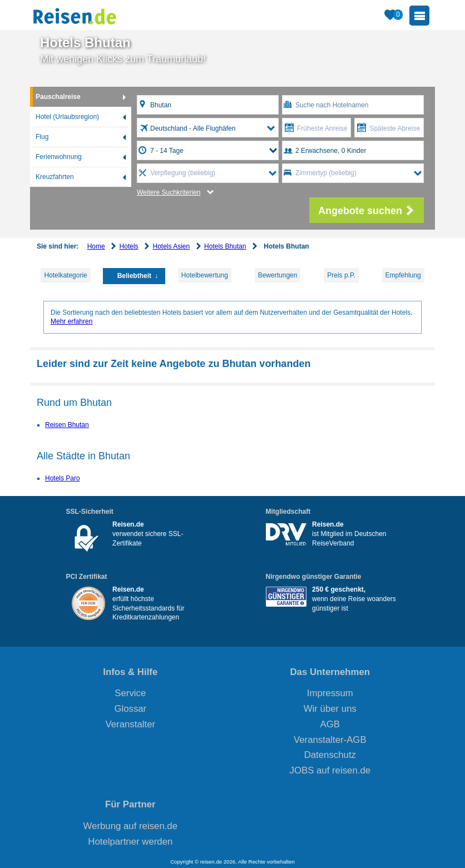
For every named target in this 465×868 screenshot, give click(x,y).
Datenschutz (330, 755)
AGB (330, 724)
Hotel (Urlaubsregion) (67, 117)
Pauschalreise (58, 97)
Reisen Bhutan (67, 425)
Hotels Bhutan (225, 246)
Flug (42, 137)
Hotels (129, 246)
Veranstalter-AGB (330, 740)
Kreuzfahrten (55, 177)
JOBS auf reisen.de (330, 770)
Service (130, 693)
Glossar (130, 709)
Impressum (330, 693)
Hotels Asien (171, 246)
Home (96, 246)
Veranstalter (131, 724)
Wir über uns (330, 709)
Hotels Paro (63, 478)
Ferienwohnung (59, 157)
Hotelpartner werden (130, 842)
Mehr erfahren (71, 321)
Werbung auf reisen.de (130, 826)
